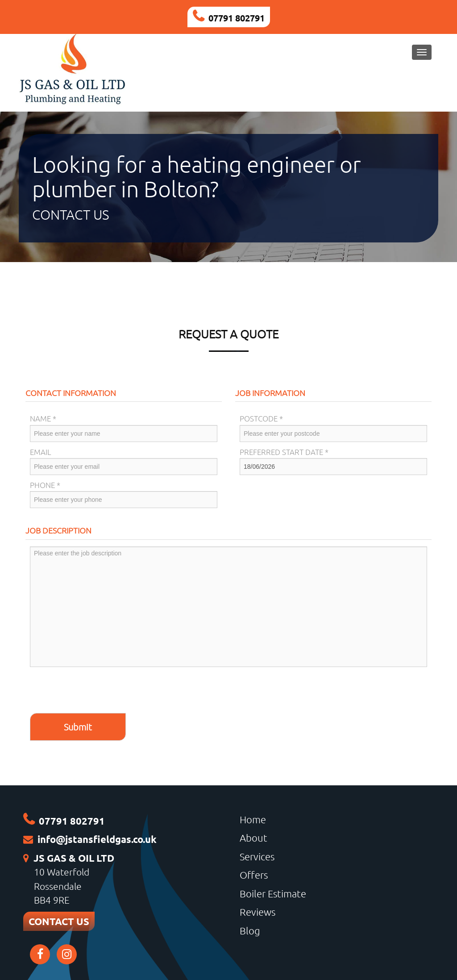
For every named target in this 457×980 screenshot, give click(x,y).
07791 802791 (237, 18)
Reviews (258, 912)
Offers (254, 875)
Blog (250, 930)
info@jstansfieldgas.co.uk (97, 839)
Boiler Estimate (273, 893)
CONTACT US (59, 921)
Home (253, 819)
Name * (43, 418)
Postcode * (261, 418)
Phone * (45, 485)
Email (41, 452)
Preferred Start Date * (284, 452)
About (253, 838)
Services (257, 856)
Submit (78, 727)
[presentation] (98, 691)
